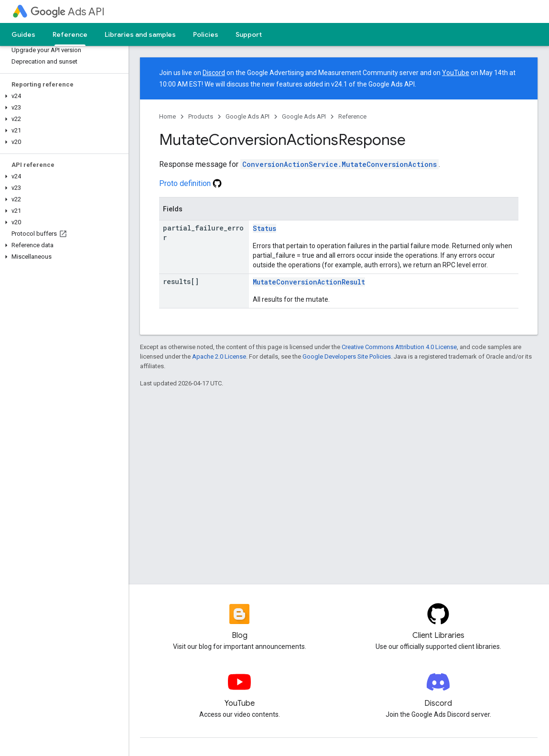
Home (167, 116)
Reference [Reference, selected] (70, 34)
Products (201, 116)
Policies (206, 34)
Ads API (68, 12)
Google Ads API (248, 116)
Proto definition (190, 183)
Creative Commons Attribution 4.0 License (399, 347)
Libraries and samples (140, 34)
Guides (23, 34)
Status (264, 228)
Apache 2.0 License (219, 356)
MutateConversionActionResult (309, 282)
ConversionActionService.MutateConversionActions (339, 164)
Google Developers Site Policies (347, 356)
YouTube (456, 73)
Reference (352, 116)
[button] (62, 96)
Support (249, 34)
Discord (214, 73)
